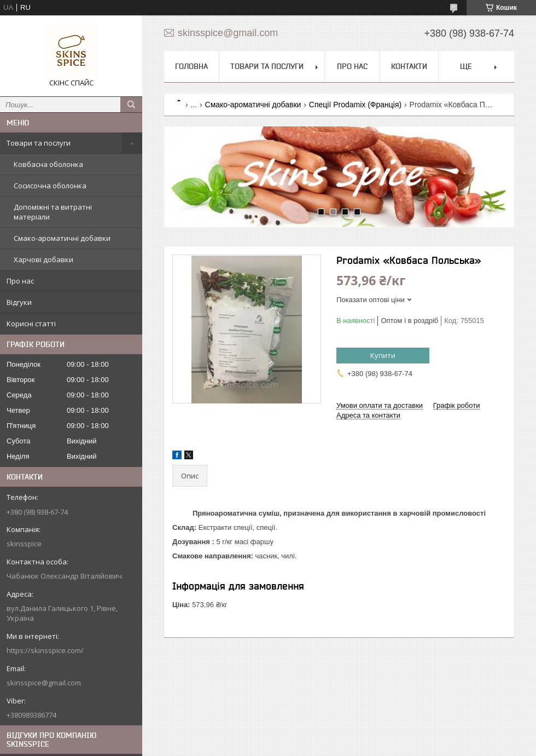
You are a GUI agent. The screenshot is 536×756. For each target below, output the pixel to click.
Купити (383, 355)
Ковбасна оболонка (48, 164)
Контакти (409, 66)
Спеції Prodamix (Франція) (355, 105)
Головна (191, 66)
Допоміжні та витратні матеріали (53, 212)
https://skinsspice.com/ (45, 650)
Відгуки (19, 302)
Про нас (20, 281)
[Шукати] (131, 105)
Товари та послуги (39, 143)
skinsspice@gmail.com (44, 683)
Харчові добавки (43, 259)
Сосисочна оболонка (50, 186)
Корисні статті (31, 324)
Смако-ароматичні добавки (62, 238)
